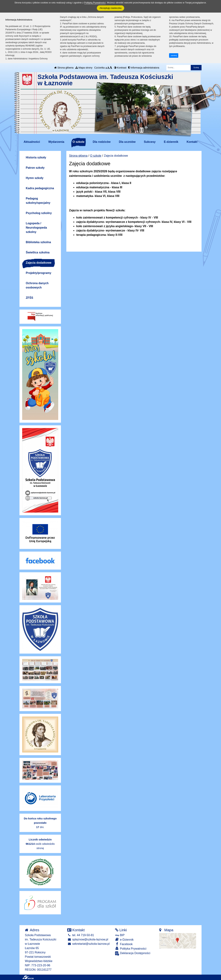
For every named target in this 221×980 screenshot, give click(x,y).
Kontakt (192, 142)
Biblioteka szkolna (38, 242)
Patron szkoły (35, 168)
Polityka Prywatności (131, 948)
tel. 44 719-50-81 (81, 935)
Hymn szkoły (35, 178)
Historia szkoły (36, 157)
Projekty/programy (38, 273)
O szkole (79, 142)
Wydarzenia (56, 142)
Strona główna (64, 68)
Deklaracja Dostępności (133, 953)
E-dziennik (171, 142)
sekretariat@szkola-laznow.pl (88, 944)
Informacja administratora (144, 68)
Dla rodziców (102, 142)
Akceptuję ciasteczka (110, 8)
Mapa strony (84, 68)
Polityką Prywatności (95, 3)
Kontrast (120, 68)
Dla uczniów (127, 142)
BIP (120, 935)
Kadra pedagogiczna (40, 188)
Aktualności (32, 142)
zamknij (174, 55)
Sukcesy (150, 142)
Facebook (124, 944)
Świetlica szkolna (38, 252)
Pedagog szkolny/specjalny (38, 201)
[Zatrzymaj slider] (142, 130)
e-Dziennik (124, 939)
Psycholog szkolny (39, 213)
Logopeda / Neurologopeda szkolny (36, 228)
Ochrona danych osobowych (37, 285)
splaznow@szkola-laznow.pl (88, 939)
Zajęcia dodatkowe (39, 263)
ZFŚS (29, 298)
